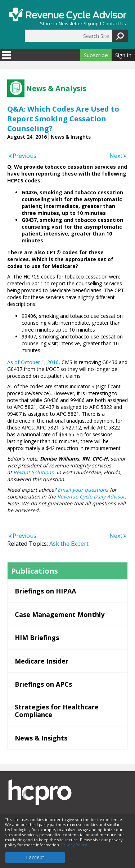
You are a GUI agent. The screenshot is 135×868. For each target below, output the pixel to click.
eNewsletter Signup (77, 24)
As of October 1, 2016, (34, 362)
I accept (35, 857)
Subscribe (96, 55)
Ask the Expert (69, 544)
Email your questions (83, 490)
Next (119, 156)
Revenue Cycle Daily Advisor (91, 496)
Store (46, 24)
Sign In (123, 55)
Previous (22, 156)
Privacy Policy (74, 845)
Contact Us (114, 24)
